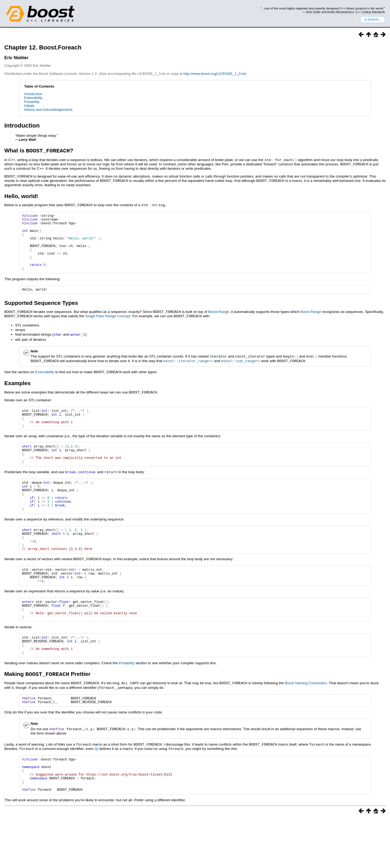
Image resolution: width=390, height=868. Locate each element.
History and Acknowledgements (48, 110)
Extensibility (33, 98)
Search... (373, 19)
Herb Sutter (313, 12)
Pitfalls (29, 106)
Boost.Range (219, 324)
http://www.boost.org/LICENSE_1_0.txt (214, 74)
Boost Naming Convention (306, 725)
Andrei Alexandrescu (340, 12)
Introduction (33, 94)
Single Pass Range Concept (108, 328)
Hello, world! (21, 196)
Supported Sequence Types (41, 315)
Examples (17, 394)
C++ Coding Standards (370, 12)
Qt (96, 791)
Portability (32, 102)
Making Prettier (47, 715)
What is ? (39, 151)
